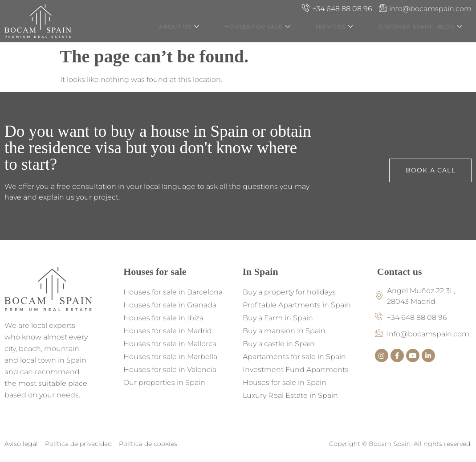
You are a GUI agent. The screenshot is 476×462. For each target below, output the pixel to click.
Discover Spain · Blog (427, 27)
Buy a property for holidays (289, 292)
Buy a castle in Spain (279, 344)
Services (345, 27)
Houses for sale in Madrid (168, 331)
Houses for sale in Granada (170, 305)
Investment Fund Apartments (296, 370)
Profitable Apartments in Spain (297, 305)
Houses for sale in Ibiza (163, 318)
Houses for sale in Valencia (170, 370)
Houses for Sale (272, 27)
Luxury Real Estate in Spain (290, 395)
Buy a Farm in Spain (278, 318)
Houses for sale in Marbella (170, 357)
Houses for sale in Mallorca (170, 344)
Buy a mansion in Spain (284, 331)
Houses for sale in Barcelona (173, 292)
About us (198, 27)
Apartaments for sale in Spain (294, 357)
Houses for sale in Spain (285, 382)
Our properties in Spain (164, 382)
